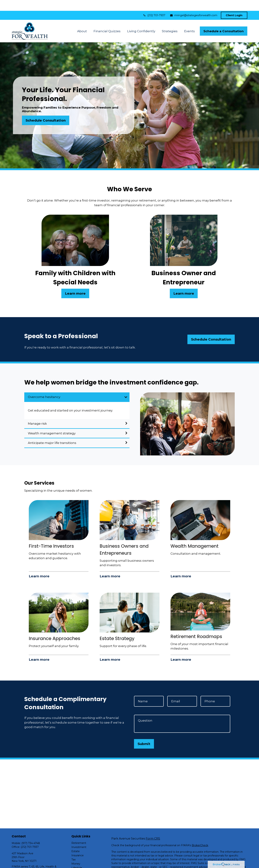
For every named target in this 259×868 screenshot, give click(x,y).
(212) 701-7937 (154, 5)
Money (76, 853)
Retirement (79, 832)
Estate (76, 840)
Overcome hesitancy (44, 386)
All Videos (77, 865)
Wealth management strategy (52, 422)
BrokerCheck (200, 835)
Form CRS (153, 828)
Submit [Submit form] (144, 733)
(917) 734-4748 (31, 832)
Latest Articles (80, 861)
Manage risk (37, 413)
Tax (73, 849)
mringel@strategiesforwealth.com (194, 5)
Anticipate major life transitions (52, 432)
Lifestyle (77, 857)
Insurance (78, 845)
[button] (82, 20)
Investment (79, 836)
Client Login (234, 5)
